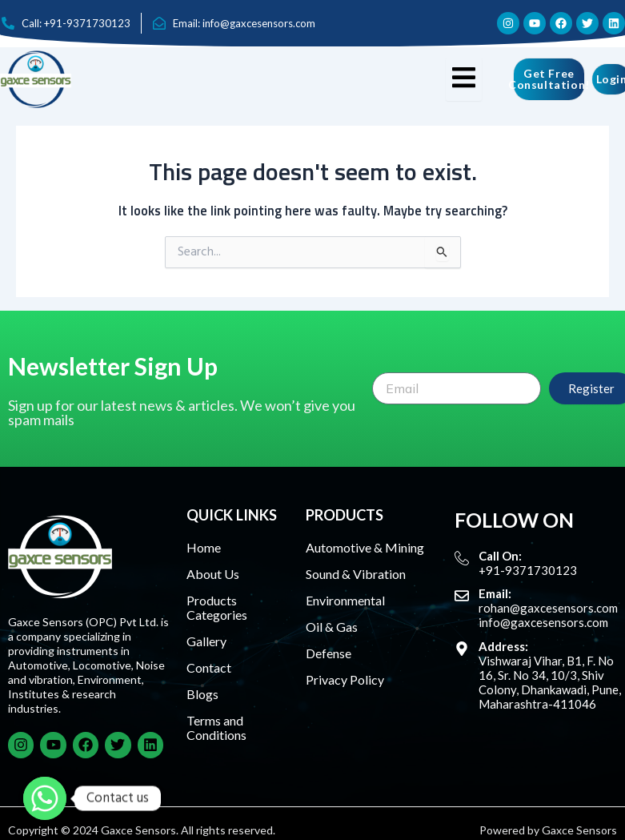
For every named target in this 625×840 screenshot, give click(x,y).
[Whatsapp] (45, 798)
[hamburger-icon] (464, 79)
